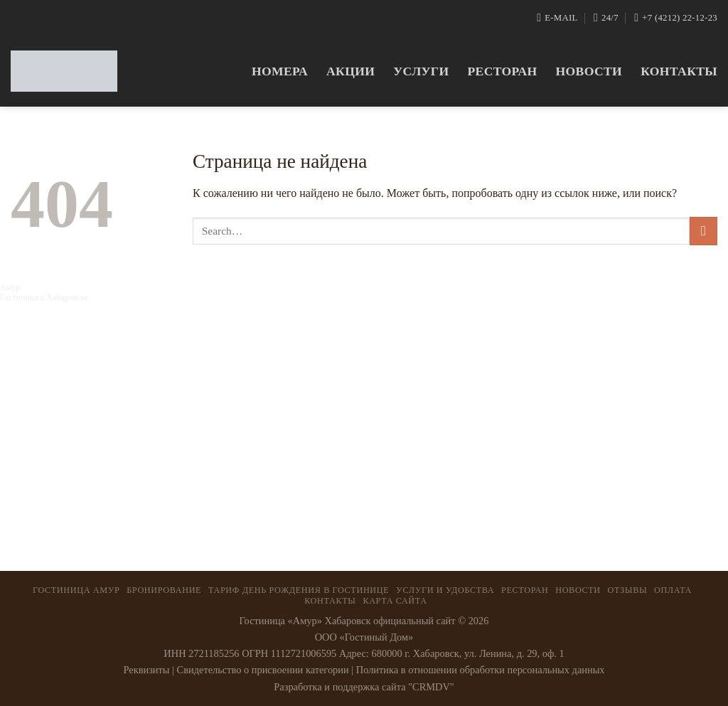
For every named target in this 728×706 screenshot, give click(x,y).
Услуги (421, 71)
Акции (350, 71)
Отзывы (628, 590)
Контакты (679, 71)
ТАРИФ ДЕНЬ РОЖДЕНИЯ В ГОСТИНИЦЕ (299, 590)
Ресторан (502, 71)
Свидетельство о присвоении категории (263, 670)
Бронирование (164, 590)
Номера (280, 71)
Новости (589, 71)
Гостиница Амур (76, 590)
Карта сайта (395, 601)
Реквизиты (146, 670)
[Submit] (703, 231)
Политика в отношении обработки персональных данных (481, 670)
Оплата (673, 590)
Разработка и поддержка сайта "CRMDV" (364, 687)
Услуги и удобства (445, 590)
